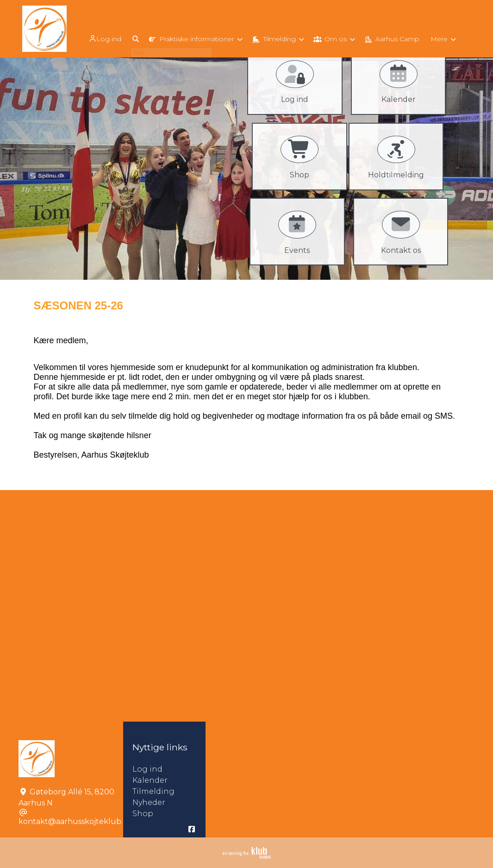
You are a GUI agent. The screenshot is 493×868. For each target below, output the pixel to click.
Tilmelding (153, 791)
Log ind (104, 39)
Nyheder (149, 802)
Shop (143, 814)
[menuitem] (105, 38)
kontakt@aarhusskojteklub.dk (75, 821)
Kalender (150, 780)
